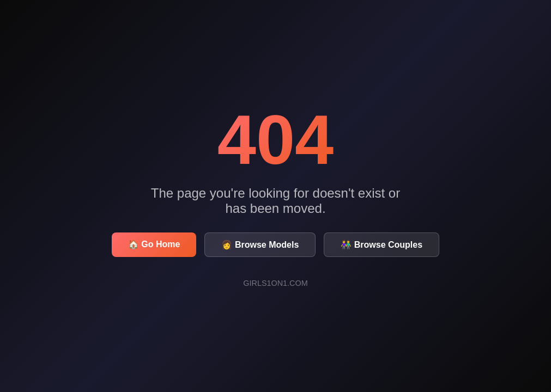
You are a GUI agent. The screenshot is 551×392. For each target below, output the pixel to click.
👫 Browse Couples (382, 245)
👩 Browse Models (260, 245)
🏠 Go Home (154, 244)
